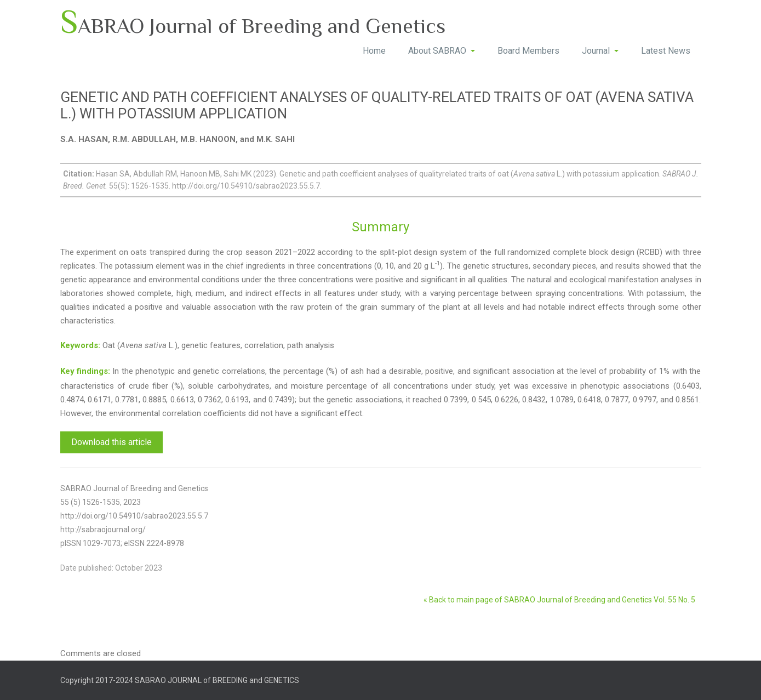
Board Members (528, 51)
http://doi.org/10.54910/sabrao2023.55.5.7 (134, 516)
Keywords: (80, 345)
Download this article (111, 442)
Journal (600, 51)
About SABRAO (442, 51)
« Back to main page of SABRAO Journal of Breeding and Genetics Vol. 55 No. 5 (559, 600)
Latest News (666, 51)
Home (374, 51)
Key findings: (85, 371)
